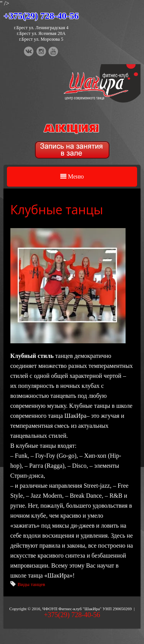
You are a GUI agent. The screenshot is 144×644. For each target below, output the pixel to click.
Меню (72, 176)
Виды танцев (31, 584)
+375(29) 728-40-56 (41, 16)
